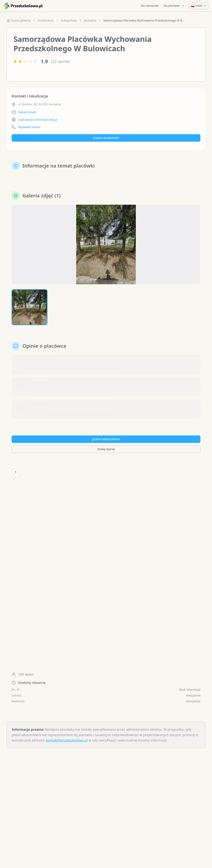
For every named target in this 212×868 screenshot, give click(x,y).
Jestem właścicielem (106, 439)
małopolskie (69, 20)
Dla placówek (174, 6)
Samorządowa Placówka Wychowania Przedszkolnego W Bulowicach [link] (145, 20)
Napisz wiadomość (106, 138)
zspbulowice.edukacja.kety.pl (38, 120)
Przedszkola (46, 20)
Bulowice (90, 20)
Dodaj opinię (106, 449)
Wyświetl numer (29, 127)
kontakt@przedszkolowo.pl (67, 740)
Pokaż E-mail (27, 112)
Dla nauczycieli (150, 6)
